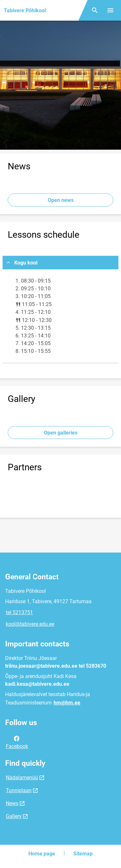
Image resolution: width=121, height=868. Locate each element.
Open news (61, 200)
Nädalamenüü (22, 778)
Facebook (17, 742)
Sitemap (83, 854)
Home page (42, 854)
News (12, 803)
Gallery (14, 816)
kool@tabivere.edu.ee (30, 624)
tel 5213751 (19, 612)
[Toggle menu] (110, 10)
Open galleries (61, 433)
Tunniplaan (19, 790)
